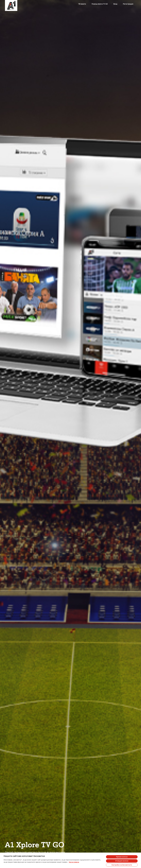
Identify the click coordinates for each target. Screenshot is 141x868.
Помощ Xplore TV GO (100, 4)
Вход (115, 4)
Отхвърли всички (122, 861)
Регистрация (128, 4)
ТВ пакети (82, 4)
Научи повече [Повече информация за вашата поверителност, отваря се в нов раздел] (74, 862)
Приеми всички (122, 857)
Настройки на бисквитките (122, 865)
